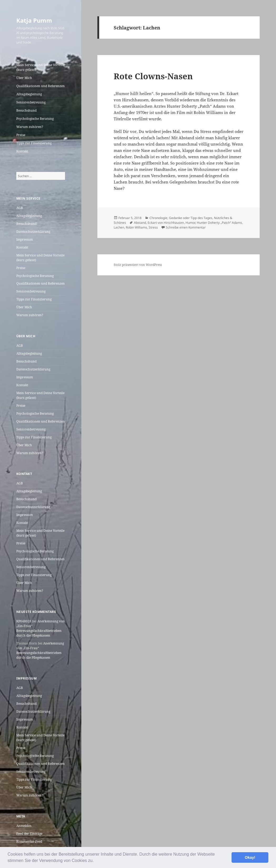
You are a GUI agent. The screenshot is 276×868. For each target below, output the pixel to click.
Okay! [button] (250, 857)
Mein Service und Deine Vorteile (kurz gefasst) (40, 67)
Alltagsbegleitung (29, 94)
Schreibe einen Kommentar (186, 227)
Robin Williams (136, 227)
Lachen (119, 227)
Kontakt (22, 151)
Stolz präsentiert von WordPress (138, 265)
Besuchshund (26, 110)
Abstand (140, 223)
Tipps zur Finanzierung (34, 143)
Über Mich (24, 78)
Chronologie (158, 218)
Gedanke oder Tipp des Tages (191, 218)
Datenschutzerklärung (33, 232)
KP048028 (24, 621)
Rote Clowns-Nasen (153, 76)
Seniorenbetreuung (31, 102)
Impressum (25, 239)
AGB (20, 208)
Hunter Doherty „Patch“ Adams (219, 223)
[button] (96, 861)
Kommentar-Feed (29, 842)
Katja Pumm (34, 20)
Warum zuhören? (30, 127)
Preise (21, 135)
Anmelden (24, 826)
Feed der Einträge (29, 834)
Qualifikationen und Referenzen (41, 86)
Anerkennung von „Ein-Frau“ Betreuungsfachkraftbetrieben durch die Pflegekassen (41, 628)
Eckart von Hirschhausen (166, 223)
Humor (190, 223)
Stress (153, 227)
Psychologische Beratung (35, 119)
